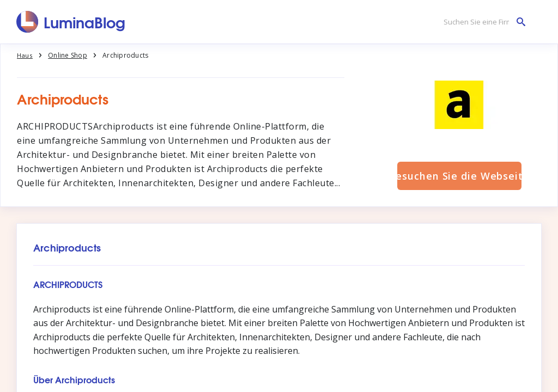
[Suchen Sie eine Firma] (482, 22)
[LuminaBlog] (71, 22)
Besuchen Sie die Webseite (459, 176)
